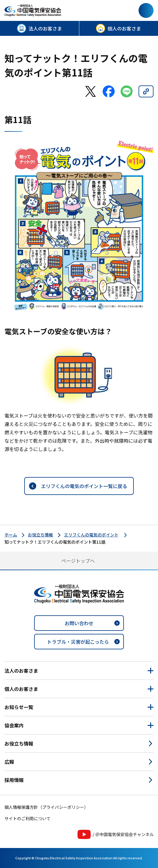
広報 (9, 762)
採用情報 (14, 780)
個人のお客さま (124, 28)
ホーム (11, 535)
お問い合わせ (79, 623)
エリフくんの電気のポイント (91, 535)
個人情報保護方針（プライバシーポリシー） (46, 807)
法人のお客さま (45, 28)
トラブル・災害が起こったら (78, 642)
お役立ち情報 (40, 535)
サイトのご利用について (28, 818)
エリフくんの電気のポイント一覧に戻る (84, 486)
